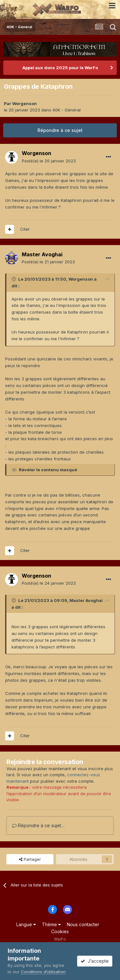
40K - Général (67, 110)
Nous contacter (83, 924)
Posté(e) (49, 161)
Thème (51, 924)
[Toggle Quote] (14, 279)
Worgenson (24, 103)
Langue (26, 924)
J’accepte (95, 961)
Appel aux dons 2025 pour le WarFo (60, 68)
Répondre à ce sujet (60, 130)
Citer (25, 229)
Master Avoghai (42, 254)
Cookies (60, 931)
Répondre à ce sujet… (38, 825)
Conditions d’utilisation (43, 972)
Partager (30, 859)
